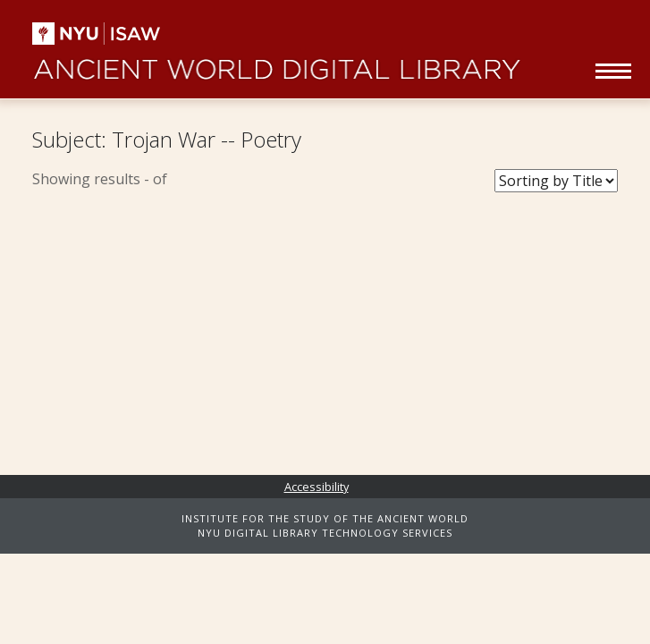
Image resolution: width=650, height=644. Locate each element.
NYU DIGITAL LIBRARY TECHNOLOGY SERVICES (325, 533)
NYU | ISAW (110, 34)
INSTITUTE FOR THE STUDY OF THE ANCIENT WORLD (325, 518)
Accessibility (317, 487)
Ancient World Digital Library (276, 63)
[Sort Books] (556, 181)
